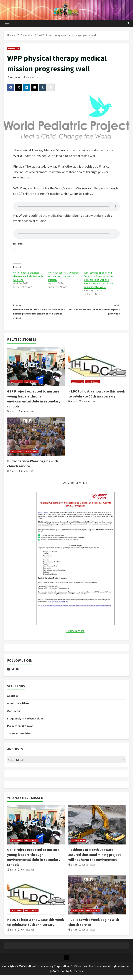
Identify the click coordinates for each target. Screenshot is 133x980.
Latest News (14, 49)
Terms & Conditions (20, 738)
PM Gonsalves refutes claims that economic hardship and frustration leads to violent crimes (40, 314)
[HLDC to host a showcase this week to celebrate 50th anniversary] (97, 371)
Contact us (14, 716)
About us (13, 701)
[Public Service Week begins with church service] (36, 441)
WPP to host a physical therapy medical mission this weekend (29, 276)
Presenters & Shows (20, 731)
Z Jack (13, 416)
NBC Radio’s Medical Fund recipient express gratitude (93, 311)
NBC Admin (15, 77)
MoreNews (58, 976)
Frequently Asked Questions (25, 723)
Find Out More (75, 635)
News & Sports (31, 387)
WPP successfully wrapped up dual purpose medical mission (63, 276)
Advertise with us (18, 708)
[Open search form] (128, 23)
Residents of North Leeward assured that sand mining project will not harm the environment (95, 860)
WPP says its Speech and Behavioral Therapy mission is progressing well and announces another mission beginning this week (99, 280)
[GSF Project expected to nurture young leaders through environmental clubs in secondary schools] (36, 371)
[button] (7, 23)
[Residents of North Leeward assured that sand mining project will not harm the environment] (97, 830)
